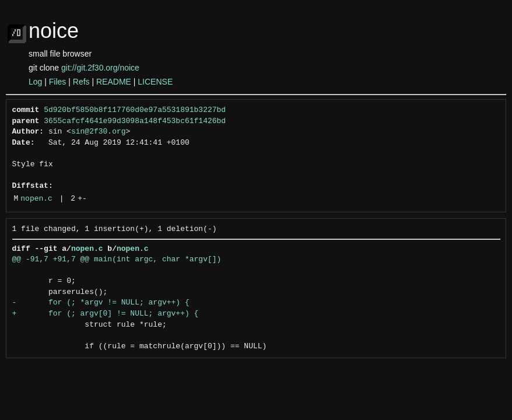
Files (58, 82)
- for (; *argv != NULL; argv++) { (101, 303)
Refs (81, 82)
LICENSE (155, 82)
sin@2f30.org (99, 132)
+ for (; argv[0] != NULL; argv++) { (106, 314)
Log (35, 82)
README (114, 82)
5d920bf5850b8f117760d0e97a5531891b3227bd (135, 110)
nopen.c (36, 199)
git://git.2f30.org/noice (100, 68)
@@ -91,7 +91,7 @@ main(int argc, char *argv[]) (117, 260)
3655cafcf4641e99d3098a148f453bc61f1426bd (135, 121)
